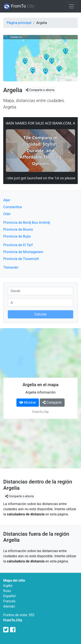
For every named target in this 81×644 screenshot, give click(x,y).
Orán (7, 214)
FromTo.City (13, 620)
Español (9, 596)
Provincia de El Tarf (18, 245)
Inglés (8, 586)
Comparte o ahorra (40, 90)
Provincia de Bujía (17, 236)
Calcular (40, 314)
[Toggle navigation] (71, 6)
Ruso (7, 591)
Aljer (7, 200)
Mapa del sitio (14, 580)
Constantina (13, 207)
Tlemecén (11, 267)
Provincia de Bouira (18, 229)
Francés (9, 601)
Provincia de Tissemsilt (21, 259)
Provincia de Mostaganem (23, 252)
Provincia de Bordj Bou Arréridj (27, 223)
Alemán (9, 606)
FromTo (19, 6)
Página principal (19, 23)
